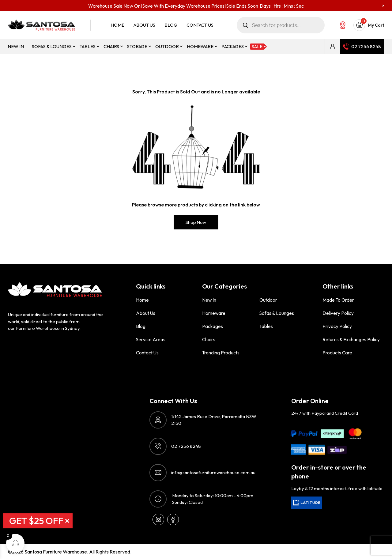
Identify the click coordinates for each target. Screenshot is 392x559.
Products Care (337, 352)
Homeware (200, 46)
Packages (233, 46)
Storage (137, 46)
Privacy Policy (337, 326)
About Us (144, 25)
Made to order (338, 300)
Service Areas (150, 339)
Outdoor (167, 46)
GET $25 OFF (36, 521)
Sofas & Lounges (52, 46)
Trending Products (221, 352)
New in (16, 46)
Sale (257, 46)
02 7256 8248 (366, 46)
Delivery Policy (338, 313)
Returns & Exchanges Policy (351, 339)
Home (117, 25)
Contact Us (200, 25)
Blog (171, 25)
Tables (88, 46)
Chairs (111, 46)
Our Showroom (343, 25)
